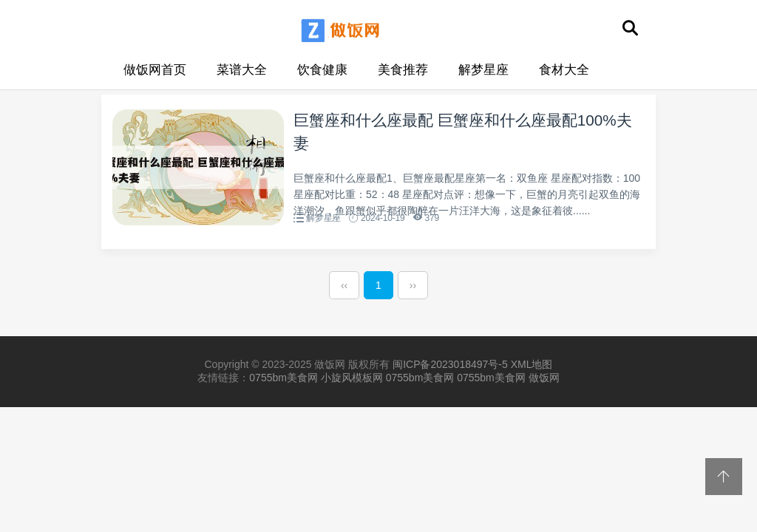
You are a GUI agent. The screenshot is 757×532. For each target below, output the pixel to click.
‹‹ (344, 289)
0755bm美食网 (284, 381)
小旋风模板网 (352, 381)
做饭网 (544, 381)
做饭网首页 (155, 70)
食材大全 (564, 70)
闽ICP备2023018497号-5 (450, 368)
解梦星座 (483, 70)
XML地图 (532, 368)
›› (413, 289)
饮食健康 (322, 70)
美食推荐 (403, 70)
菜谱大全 (242, 70)
